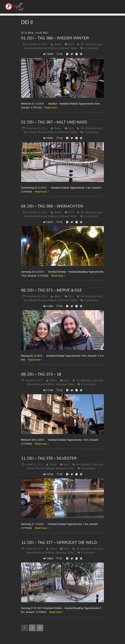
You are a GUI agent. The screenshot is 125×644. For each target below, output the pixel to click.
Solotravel (64, 48)
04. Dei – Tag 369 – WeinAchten (52, 206)
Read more (51, 108)
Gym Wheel (30, 48)
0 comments (91, 48)
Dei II (71, 44)
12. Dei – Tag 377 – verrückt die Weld (59, 542)
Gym (99, 44)
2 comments (91, 132)
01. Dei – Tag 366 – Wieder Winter (55, 38)
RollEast (53, 48)
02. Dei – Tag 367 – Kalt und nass (54, 122)
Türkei (74, 48)
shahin (58, 44)
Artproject (90, 44)
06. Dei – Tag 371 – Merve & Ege (52, 290)
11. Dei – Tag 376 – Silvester (49, 458)
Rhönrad (42, 48)
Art (82, 44)
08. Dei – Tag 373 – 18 (41, 374)
